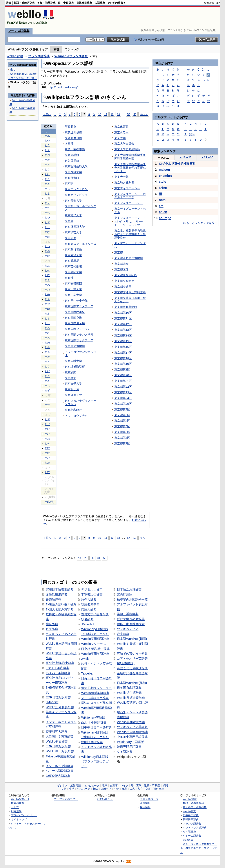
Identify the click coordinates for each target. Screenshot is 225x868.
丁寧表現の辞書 (92, 594)
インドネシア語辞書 (60, 766)
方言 (140, 789)
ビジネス (62, 786)
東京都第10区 (123, 313)
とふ (47, 266)
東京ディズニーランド (129, 203)
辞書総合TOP (212, 3)
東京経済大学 (73, 255)
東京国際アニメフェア (79, 306)
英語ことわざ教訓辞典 (132, 668)
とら (47, 319)
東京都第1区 (122, 370)
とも (47, 299)
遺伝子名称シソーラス (96, 688)
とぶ (47, 439)
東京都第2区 (122, 409)
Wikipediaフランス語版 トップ (28, 49)
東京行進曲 (72, 178)
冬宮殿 (69, 144)
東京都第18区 (123, 358)
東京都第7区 (122, 438)
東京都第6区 (122, 432)
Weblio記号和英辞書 (60, 707)
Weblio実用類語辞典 (95, 639)
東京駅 (69, 183)
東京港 (69, 278)
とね (47, 246)
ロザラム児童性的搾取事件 (177, 164)
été (161, 206)
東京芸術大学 (73, 272)
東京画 (69, 221)
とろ (47, 338)
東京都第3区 (122, 415)
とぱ (47, 453)
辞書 (9, 3)
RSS (129, 862)
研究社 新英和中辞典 (60, 663)
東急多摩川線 (73, 138)
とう (47, 145)
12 (112, 114)
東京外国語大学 (75, 227)
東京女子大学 (73, 384)
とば (47, 429)
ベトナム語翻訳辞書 (60, 771)
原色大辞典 (89, 600)
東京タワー (121, 132)
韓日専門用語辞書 (129, 747)
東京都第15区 (123, 341)
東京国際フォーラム (78, 329)
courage (165, 218)
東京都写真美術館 (126, 307)
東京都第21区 (123, 381)
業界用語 (76, 786)
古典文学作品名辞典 (95, 614)
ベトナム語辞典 (192, 836)
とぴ (47, 458)
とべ (47, 444)
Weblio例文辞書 (57, 741)
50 (105, 558)
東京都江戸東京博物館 (129, 258)
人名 (132, 789)
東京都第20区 (123, 375)
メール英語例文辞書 (95, 698)
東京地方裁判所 (124, 183)
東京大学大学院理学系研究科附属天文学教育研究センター (130, 168)
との (47, 251)
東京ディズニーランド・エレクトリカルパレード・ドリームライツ (130, 221)
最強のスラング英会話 (96, 703)
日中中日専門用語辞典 (96, 727)
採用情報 (145, 807)
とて (47, 222)
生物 (116, 789)
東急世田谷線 (73, 132)
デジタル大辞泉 (92, 589)
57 (129, 114)
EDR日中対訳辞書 (58, 746)
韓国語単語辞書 (92, 742)
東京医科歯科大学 (76, 166)
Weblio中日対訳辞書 (60, 751)
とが (47, 357)
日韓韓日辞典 (84, 3)
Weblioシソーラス (94, 644)
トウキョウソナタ (76, 416)
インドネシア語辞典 (195, 828)
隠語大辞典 (89, 609)
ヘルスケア (83, 789)
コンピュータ (91, 786)
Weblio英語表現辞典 (131, 698)
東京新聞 (71, 372)
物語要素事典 (90, 604)
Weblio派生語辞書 (129, 693)
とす (47, 193)
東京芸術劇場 (73, 266)
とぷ (47, 463)
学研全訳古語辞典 (58, 776)
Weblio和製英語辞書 (95, 693)
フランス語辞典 (19, 31)
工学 (139, 786)
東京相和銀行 (73, 410)
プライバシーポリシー (24, 815)
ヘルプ (15, 807)
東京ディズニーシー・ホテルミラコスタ (130, 196)
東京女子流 (72, 389)
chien (163, 212)
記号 (192, 134)
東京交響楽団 (73, 284)
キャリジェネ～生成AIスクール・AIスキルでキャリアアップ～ (199, 848)
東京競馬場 (72, 261)
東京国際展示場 (75, 323)
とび (47, 434)
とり (47, 323)
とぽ (47, 472)
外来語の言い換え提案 (61, 604)
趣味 (95, 789)
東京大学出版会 (124, 144)
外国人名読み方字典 (60, 609)
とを (47, 347)
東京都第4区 (122, 421)
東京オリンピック (76, 195)
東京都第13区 (123, 330)
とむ (47, 290)
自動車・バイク (119, 786)
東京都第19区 (123, 364)
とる (47, 328)
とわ (47, 343)
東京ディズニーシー (127, 188)
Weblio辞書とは (20, 799)
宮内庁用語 (125, 594)
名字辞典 (52, 629)
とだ (47, 405)
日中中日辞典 (66, 3)
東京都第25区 (123, 404)
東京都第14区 (123, 336)
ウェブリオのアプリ (66, 799)
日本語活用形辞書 (129, 589)
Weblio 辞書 (15, 56)
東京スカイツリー (76, 395)
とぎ (47, 362)
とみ (47, 285)
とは (47, 256)
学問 (165, 786)
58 (135, 114)
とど (47, 424)
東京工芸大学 (73, 295)
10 (99, 114)
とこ (47, 179)
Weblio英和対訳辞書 (131, 722)
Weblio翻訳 (189, 811)
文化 (64, 789)
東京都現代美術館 (126, 275)
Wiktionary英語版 (93, 718)
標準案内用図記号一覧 (132, 600)
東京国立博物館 (75, 346)
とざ (47, 381)
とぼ (47, 448)
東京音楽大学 (73, 201)
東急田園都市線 (75, 149)
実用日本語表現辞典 (60, 589)
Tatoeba (87, 673)
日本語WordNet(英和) (132, 683)
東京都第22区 (123, 387)
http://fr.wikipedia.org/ (63, 87)
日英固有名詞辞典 (129, 688)
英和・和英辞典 (46, 3)
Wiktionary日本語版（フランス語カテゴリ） (95, 762)
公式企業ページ (149, 799)
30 (92, 558)
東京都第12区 (123, 324)
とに (47, 237)
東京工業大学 (73, 289)
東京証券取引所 (75, 367)
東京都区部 (121, 269)
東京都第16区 (123, 347)
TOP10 (163, 158)
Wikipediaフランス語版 (71, 56)
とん (47, 352)
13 (118, 114)
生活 (72, 789)
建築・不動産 (152, 786)
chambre (165, 176)
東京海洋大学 (73, 215)
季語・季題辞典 (128, 614)
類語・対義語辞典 (24, 3)
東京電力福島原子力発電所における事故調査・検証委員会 (130, 234)
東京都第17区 (123, 353)
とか (47, 160)
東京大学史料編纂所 (127, 149)
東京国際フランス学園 (79, 335)
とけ (47, 174)
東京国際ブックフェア (79, 340)
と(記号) (49, 502)
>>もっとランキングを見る (200, 223)
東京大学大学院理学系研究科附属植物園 (130, 157)
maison (164, 170)
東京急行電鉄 (73, 250)
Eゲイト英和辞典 (58, 668)
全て (13, 69)
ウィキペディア (128, 629)
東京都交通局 (123, 287)
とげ (47, 371)
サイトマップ (19, 819)
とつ (47, 218)
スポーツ (106, 789)
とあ (47, 136)
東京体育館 (121, 127)
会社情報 (145, 803)
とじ (47, 386)
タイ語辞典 (189, 832)
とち (47, 213)
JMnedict (52, 702)
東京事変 (71, 378)
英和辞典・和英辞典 (195, 807)
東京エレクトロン (76, 189)
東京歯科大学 (73, 361)
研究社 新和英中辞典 (95, 649)
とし (47, 189)
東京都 (119, 252)
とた (47, 208)
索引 (56, 49)
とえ (47, 150)
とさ (47, 184)
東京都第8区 (122, 443)
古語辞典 (100, 3)
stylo (163, 182)
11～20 (186, 157)
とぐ (47, 367)
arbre (163, 188)
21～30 (207, 157)
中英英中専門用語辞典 (132, 737)
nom (162, 200)
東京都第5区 (122, 426)
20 (86, 558)
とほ (47, 275)
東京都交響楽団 (124, 281)
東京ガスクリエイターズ (81, 244)
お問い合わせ (105, 799)
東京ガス (71, 238)
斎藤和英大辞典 (56, 732)
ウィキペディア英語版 (132, 727)
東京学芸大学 (73, 232)
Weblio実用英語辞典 (95, 654)
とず (47, 391)
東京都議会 (121, 264)
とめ (47, 294)
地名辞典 (52, 624)
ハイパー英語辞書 (58, 673)
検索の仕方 (18, 803)
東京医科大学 (73, 172)
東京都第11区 (123, 318)
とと (47, 227)
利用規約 (16, 811)
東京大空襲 (121, 177)
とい (47, 141)
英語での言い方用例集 (132, 653)
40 (98, 558)
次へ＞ (144, 114)
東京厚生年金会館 (76, 301)
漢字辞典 (123, 634)
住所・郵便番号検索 (131, 624)
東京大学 (120, 138)
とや (47, 304)
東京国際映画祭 (75, 312)
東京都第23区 (123, 392)
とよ (47, 314)
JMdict (86, 659)
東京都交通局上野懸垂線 (130, 292)
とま (47, 280)
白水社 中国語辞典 (94, 723)
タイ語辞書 (125, 752)
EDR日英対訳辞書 (58, 697)
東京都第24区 (123, 398)
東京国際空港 (73, 318)
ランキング (72, 49)
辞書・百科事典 (155, 789)
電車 (105, 786)
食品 (124, 789)
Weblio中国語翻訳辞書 (132, 732)
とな (47, 232)
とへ (47, 270)
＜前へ (47, 114)
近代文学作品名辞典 (131, 619)
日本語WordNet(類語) (132, 639)
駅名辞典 (87, 619)
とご (47, 376)
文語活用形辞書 (56, 594)
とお (47, 155)
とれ (47, 333)
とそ (47, 203)
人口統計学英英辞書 (60, 736)
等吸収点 (71, 127)
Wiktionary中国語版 (130, 742)
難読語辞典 (53, 600)
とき (47, 165)
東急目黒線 (72, 161)
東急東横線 (72, 155)
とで (47, 419)
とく (47, 170)
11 (106, 114)
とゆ (47, 309)
